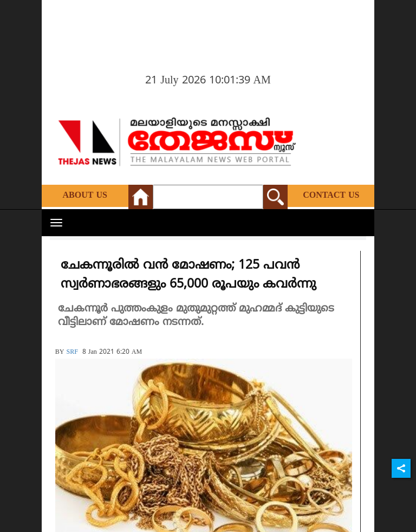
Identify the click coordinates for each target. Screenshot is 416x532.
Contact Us (331, 196)
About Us (85, 196)
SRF (72, 352)
